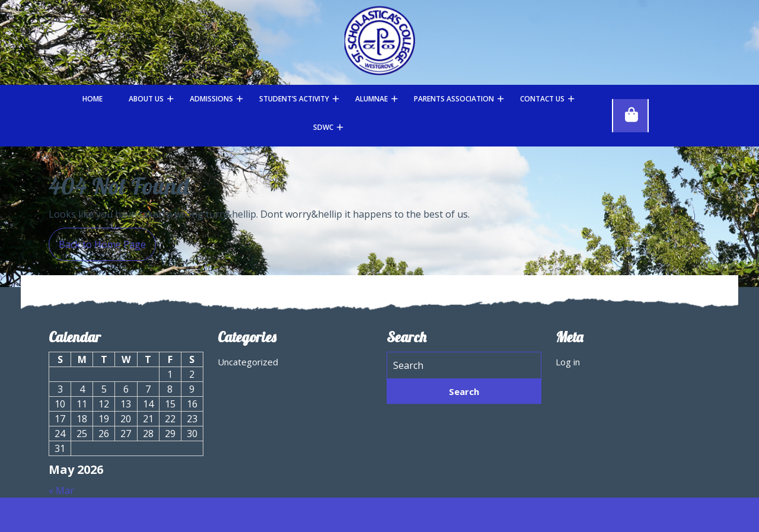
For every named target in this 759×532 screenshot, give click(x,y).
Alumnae (371, 99)
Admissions (211, 99)
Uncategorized (248, 362)
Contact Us (542, 99)
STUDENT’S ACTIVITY (294, 99)
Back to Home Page (97, 239)
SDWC (323, 127)
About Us (146, 99)
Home (93, 99)
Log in (568, 362)
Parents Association (454, 99)
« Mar (61, 490)
